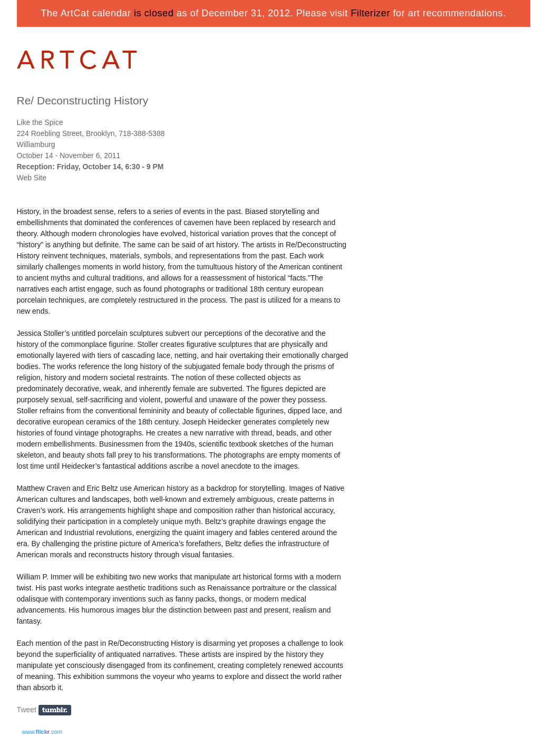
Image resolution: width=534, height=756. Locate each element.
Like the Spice (40, 122)
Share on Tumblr (58, 710)
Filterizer (370, 13)
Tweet (27, 710)
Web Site (32, 178)
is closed (154, 13)
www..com (42, 732)
